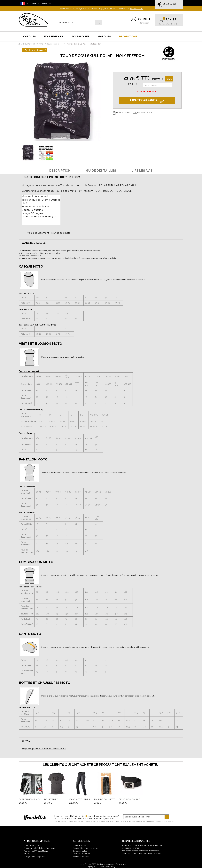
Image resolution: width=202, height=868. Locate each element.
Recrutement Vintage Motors (36, 851)
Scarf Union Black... (30, 799)
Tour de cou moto (61, 233)
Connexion (144, 23)
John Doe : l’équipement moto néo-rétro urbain (142, 854)
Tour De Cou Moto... (105, 799)
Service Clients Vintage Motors (86, 848)
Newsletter (35, 818)
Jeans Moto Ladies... (80, 799)
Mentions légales (83, 864)
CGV (94, 864)
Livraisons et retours (81, 854)
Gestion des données (106, 864)
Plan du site (121, 864)
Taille (132, 84)
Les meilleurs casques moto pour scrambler (141, 851)
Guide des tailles (80, 851)
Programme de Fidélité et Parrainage (39, 848)
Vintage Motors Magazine (34, 857)
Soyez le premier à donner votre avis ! (44, 749)
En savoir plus (136, 9)
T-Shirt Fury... (51, 799)
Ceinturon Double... (130, 799)
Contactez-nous (80, 845)
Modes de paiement (81, 857)
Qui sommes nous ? (32, 845)
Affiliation (28, 854)
